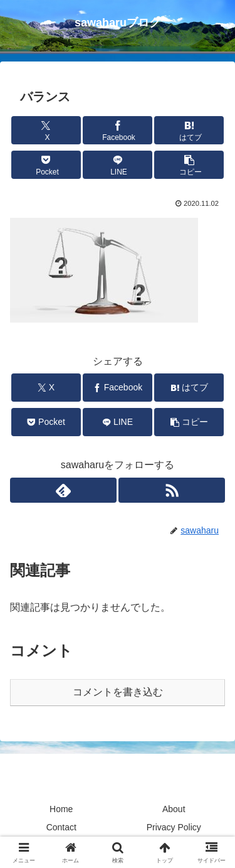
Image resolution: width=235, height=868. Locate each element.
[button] (189, 165)
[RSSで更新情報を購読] (172, 490)
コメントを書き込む (118, 692)
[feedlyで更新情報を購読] (63, 490)
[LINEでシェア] (118, 165)
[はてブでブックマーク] (189, 130)
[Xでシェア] (46, 130)
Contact (61, 827)
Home (61, 809)
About (174, 809)
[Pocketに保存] (46, 165)
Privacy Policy (174, 827)
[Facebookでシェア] (118, 130)
